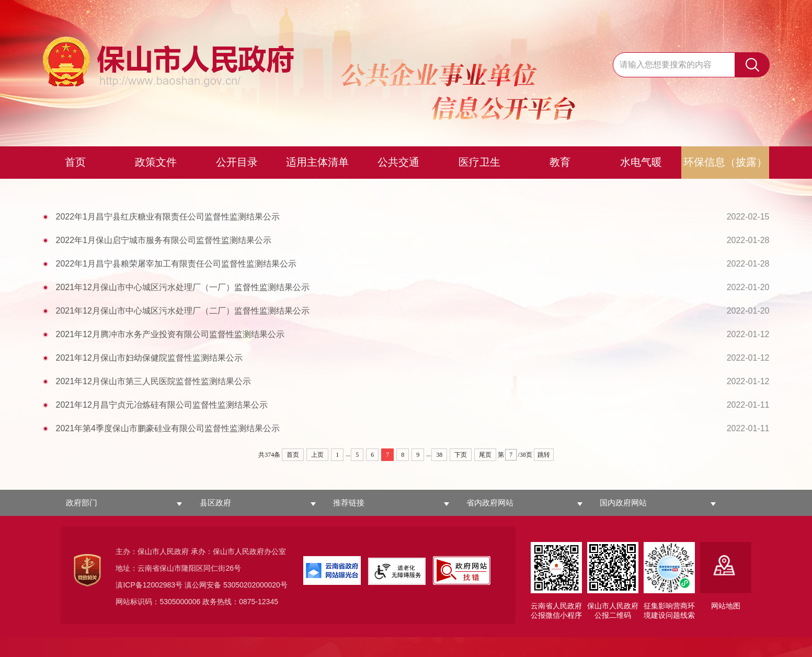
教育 (560, 162)
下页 (461, 455)
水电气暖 (641, 162)
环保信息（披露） (725, 162)
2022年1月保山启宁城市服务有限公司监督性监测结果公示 (413, 240)
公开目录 (237, 162)
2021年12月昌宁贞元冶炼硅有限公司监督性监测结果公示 (413, 405)
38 (439, 455)
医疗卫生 (479, 162)
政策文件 (156, 162)
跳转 (544, 455)
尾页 (485, 455)
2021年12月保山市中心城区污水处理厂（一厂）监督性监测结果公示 (413, 287)
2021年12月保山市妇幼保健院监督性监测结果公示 (413, 358)
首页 (75, 162)
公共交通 (398, 162)
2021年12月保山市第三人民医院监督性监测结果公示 (413, 381)
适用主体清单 (317, 162)
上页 (317, 455)
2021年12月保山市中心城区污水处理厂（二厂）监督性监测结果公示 (413, 311)
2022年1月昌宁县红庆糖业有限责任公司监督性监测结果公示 (413, 217)
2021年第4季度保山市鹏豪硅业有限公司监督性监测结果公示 (413, 428)
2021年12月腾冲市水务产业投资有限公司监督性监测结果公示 (413, 334)
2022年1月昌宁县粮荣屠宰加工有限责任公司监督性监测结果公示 (413, 264)
